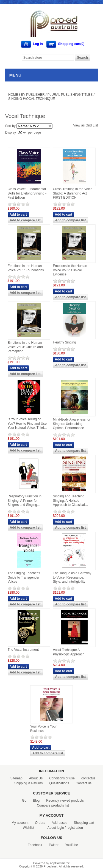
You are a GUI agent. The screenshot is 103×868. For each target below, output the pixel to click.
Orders (40, 823)
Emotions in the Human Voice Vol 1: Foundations (26, 268)
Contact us (84, 783)
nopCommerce (60, 863)
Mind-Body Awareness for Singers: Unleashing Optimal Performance (72, 424)
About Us (36, 778)
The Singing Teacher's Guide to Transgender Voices (24, 577)
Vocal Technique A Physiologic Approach (69, 652)
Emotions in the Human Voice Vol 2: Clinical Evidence (70, 270)
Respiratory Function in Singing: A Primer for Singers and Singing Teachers (25, 501)
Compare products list (53, 805)
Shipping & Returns (28, 783)
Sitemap (16, 778)
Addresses (59, 823)
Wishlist (28, 828)
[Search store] (48, 58)
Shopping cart (84, 823)
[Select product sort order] (34, 126)
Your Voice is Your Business (43, 729)
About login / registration (65, 828)
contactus (88, 778)
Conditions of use (62, 778)
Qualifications (59, 783)
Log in (38, 44)
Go (24, 801)
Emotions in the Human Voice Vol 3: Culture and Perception (25, 347)
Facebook (35, 845)
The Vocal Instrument (23, 650)
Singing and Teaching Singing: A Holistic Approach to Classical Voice (69, 501)
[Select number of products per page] (22, 133)
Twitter (54, 845)
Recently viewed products (65, 801)
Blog (36, 801)
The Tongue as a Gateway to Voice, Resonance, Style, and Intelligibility (72, 577)
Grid (89, 125)
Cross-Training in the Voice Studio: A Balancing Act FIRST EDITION (73, 193)
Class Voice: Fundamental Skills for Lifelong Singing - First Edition (27, 193)
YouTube (72, 845)
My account (20, 823)
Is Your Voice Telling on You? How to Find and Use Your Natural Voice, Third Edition (27, 424)
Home (13, 95)
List (95, 125)
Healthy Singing (65, 342)
